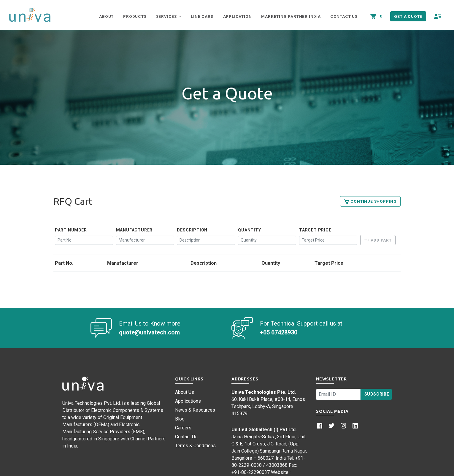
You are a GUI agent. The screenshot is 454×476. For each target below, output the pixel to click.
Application (238, 16)
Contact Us (344, 16)
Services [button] (167, 16)
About (106, 16)
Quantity (249, 230)
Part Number (71, 230)
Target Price (315, 230)
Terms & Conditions (195, 446)
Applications (188, 401)
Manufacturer (134, 230)
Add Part (378, 240)
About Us (185, 392)
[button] (438, 16)
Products (135, 16)
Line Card (202, 16)
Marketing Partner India (291, 16)
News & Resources (195, 410)
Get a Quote (408, 16)
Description (192, 230)
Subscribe (377, 394)
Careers (183, 428)
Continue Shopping (370, 201)
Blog (180, 419)
